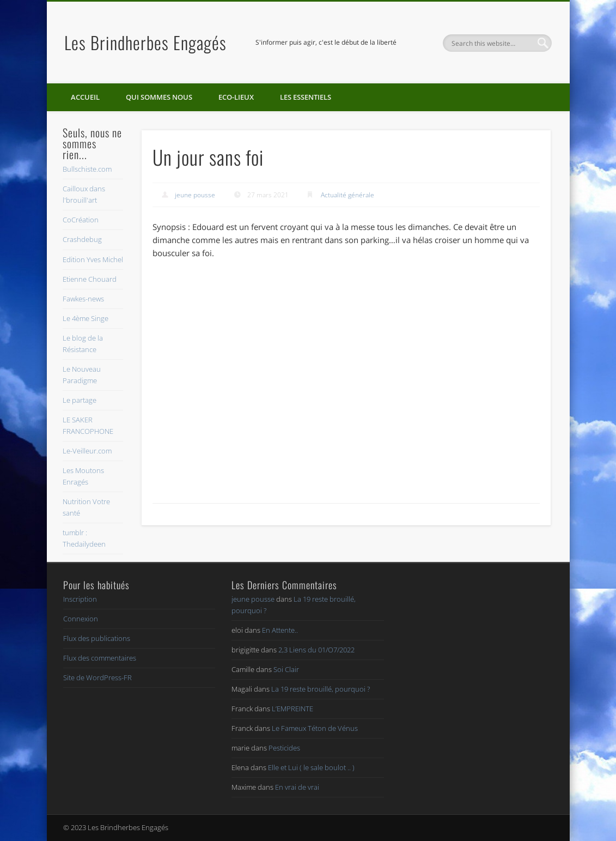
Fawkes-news (83, 299)
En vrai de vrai (297, 787)
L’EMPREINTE (292, 709)
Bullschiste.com (87, 169)
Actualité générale (347, 195)
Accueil (85, 97)
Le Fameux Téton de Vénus (315, 728)
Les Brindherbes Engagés (145, 42)
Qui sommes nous (159, 97)
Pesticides (284, 748)
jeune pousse (195, 195)
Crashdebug (82, 239)
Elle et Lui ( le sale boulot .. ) (311, 767)
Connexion (81, 619)
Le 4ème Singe (86, 318)
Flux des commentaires (100, 658)
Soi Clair (286, 669)
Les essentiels (306, 97)
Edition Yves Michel (93, 259)
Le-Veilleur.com (87, 451)
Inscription (80, 599)
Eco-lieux (236, 97)
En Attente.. (280, 630)
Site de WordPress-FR (97, 677)
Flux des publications (97, 638)
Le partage (80, 400)
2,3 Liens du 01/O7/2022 (316, 650)
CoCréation (81, 220)
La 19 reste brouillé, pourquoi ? (321, 689)
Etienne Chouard (90, 279)
